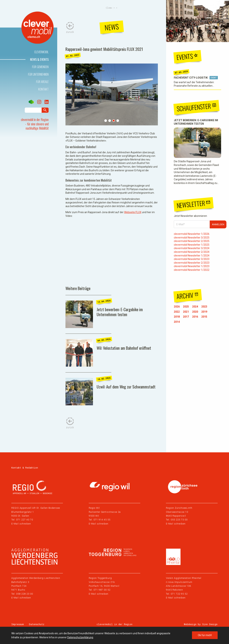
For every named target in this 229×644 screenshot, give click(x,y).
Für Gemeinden (40, 67)
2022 (177, 312)
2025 (186, 307)
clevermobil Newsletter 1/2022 (192, 270)
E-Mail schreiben (21, 524)
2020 (195, 312)
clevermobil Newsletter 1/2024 (192, 256)
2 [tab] (110, 121)
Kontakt (43, 89)
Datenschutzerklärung (80, 637)
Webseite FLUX (133, 212)
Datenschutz (37, 624)
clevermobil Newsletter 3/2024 (192, 248)
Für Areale (42, 82)
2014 (177, 322)
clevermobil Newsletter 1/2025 (192, 245)
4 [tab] (118, 121)
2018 (177, 317)
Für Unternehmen (38, 74)
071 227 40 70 (25, 520)
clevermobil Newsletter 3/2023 (192, 259)
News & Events (39, 59)
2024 (195, 307)
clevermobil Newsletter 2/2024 (192, 252)
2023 (204, 307)
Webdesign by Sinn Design (201, 624)
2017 (186, 317)
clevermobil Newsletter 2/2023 (192, 263)
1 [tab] (106, 121)
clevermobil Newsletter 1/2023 (192, 266)
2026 (177, 307)
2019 (204, 312)
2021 (186, 312)
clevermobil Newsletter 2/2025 (192, 241)
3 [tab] (114, 121)
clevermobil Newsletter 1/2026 (192, 234)
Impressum (18, 624)
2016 (195, 317)
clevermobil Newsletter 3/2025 (192, 238)
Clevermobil (41, 52)
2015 (204, 317)
